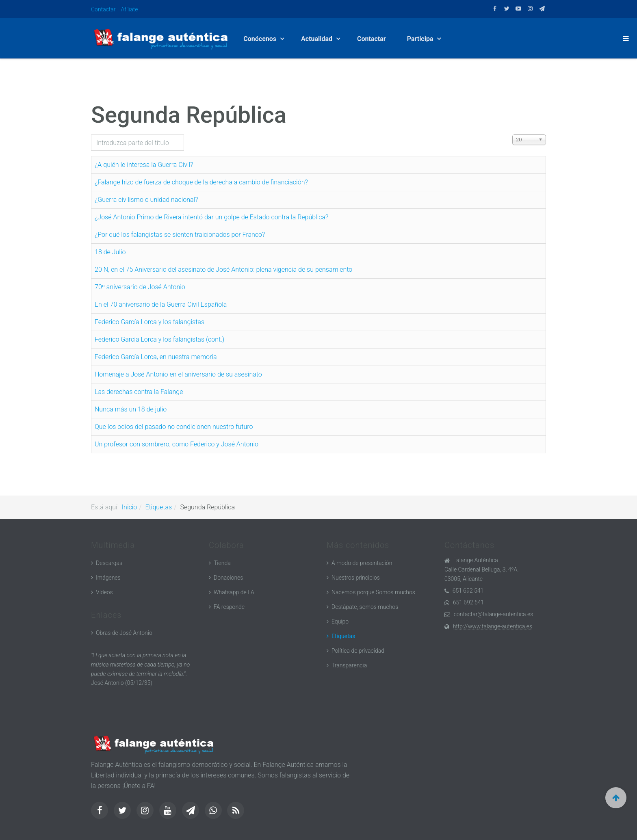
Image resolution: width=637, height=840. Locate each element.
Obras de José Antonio (124, 633)
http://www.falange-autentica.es (493, 626)
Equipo (340, 621)
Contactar (103, 9)
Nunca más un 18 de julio (131, 409)
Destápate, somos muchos (365, 607)
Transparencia (349, 665)
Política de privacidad (358, 651)
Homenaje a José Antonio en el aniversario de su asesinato (178, 374)
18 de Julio (110, 252)
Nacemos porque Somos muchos (373, 592)
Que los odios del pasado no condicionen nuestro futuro (174, 427)
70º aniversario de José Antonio (140, 287)
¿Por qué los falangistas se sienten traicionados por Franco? (180, 235)
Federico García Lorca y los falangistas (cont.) (159, 339)
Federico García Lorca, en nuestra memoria (156, 357)
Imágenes (108, 578)
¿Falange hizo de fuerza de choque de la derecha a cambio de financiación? (201, 182)
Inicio (129, 507)
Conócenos (261, 39)
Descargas (109, 563)
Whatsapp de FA (234, 592)
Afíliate (130, 9)
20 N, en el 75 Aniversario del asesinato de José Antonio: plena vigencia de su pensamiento (223, 270)
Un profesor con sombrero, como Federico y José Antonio (177, 444)
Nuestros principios (356, 578)
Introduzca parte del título (91, 135)
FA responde (229, 607)
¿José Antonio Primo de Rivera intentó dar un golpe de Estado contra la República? (211, 217)
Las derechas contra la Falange (139, 392)
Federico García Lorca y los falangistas (149, 322)
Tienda (222, 563)
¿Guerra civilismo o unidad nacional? (146, 200)
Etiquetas (159, 507)
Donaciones (228, 578)
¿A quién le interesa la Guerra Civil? (144, 165)
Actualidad (317, 39)
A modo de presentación (362, 563)
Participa (421, 39)
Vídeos (104, 592)
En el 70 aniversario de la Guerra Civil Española (161, 304)
